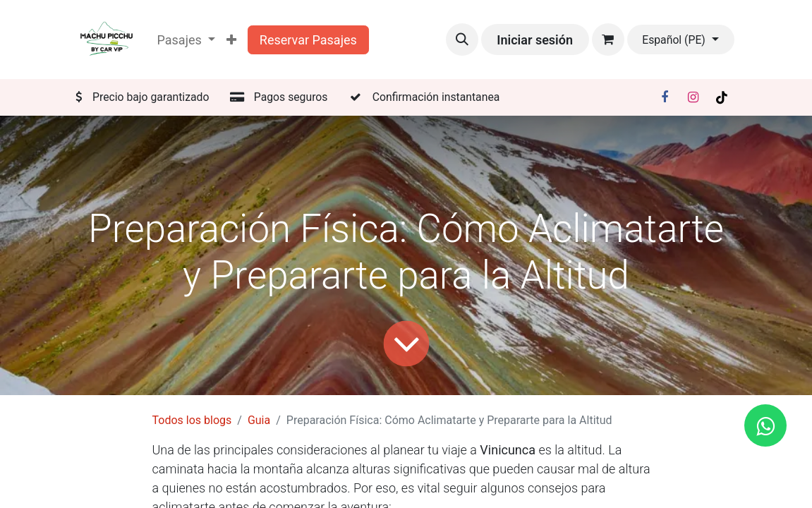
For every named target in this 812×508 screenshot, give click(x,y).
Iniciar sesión (535, 40)
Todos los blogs (192, 420)
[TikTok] (722, 97)
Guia (259, 420)
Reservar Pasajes (308, 40)
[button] (462, 40)
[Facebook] (665, 97)
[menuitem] (231, 40)
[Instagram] (693, 97)
